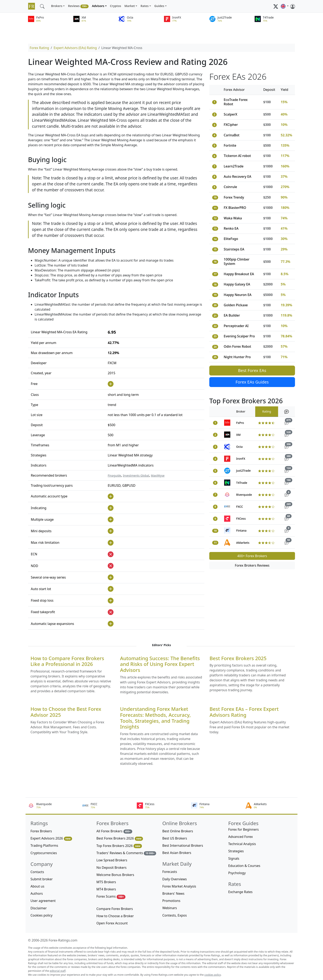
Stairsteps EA (234, 249)
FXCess (241, 519)
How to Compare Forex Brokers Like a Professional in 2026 (67, 661)
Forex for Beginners (243, 829)
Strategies (236, 851)
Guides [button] (159, 6)
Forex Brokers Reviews (252, 565)
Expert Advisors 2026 (51, 838)
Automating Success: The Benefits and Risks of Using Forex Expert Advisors (160, 664)
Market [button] (130, 6)
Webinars (170, 908)
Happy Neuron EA (238, 295)
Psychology (237, 873)
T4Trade (242, 483)
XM (238, 435)
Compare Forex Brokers (115, 909)
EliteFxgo (231, 239)
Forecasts (170, 872)
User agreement (43, 901)
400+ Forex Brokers (252, 556)
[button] (285, 6)
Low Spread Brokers (112, 860)
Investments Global (136, 475)
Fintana (241, 530)
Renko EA (231, 228)
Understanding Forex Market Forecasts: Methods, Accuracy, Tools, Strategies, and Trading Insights (155, 718)
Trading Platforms (44, 846)
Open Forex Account (112, 923)
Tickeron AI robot (237, 156)
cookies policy (213, 975)
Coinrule (230, 187)
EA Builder (232, 315)
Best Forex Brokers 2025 (238, 658)
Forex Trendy (234, 197)
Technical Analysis (242, 844)
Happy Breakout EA (239, 274)
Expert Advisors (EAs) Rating (75, 48)
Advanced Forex (240, 837)
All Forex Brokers (114, 831)
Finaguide (114, 475)
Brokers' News (173, 893)
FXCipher (231, 125)
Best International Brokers (183, 846)
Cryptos (116, 6)
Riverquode (244, 495)
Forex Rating (39, 48)
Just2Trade (244, 471)
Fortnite (230, 145)
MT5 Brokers (106, 882)
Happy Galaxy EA (237, 284)
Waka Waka (233, 218)
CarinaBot (232, 135)
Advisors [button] (98, 6)
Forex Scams (111, 896)
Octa (239, 447)
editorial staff (58, 971)
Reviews (78, 6)
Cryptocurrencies (44, 853)
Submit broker (42, 879)
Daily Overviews (175, 879)
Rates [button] (145, 6)
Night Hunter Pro (237, 357)
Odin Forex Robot (237, 346)
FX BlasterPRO (235, 208)
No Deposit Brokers (111, 868)
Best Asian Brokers (177, 853)
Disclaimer (39, 908)
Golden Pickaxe (236, 305)
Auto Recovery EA (238, 177)
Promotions (171, 901)
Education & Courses (244, 866)
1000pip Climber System (237, 261)
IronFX (241, 459)
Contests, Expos (175, 915)
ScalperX (231, 114)
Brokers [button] (57, 6)
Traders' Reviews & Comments (126, 853)
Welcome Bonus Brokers (115, 875)
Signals (234, 858)
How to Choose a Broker (115, 916)
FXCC (240, 507)
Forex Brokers (41, 831)
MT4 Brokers (106, 889)
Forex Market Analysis (179, 886)
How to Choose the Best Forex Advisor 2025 (66, 712)
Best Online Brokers (178, 831)
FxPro (240, 423)
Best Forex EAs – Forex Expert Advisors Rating (244, 712)
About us (37, 886)
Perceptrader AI (236, 326)
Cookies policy (42, 915)
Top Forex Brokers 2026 (119, 846)
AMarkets (243, 543)
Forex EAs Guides (252, 382)
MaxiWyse (158, 475)
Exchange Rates (240, 892)
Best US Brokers (175, 838)
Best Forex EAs (252, 370)
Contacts (37, 872)
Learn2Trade (234, 166)
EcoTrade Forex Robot (236, 102)
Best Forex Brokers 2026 (120, 838)
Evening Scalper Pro (239, 336)
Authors (37, 893)
